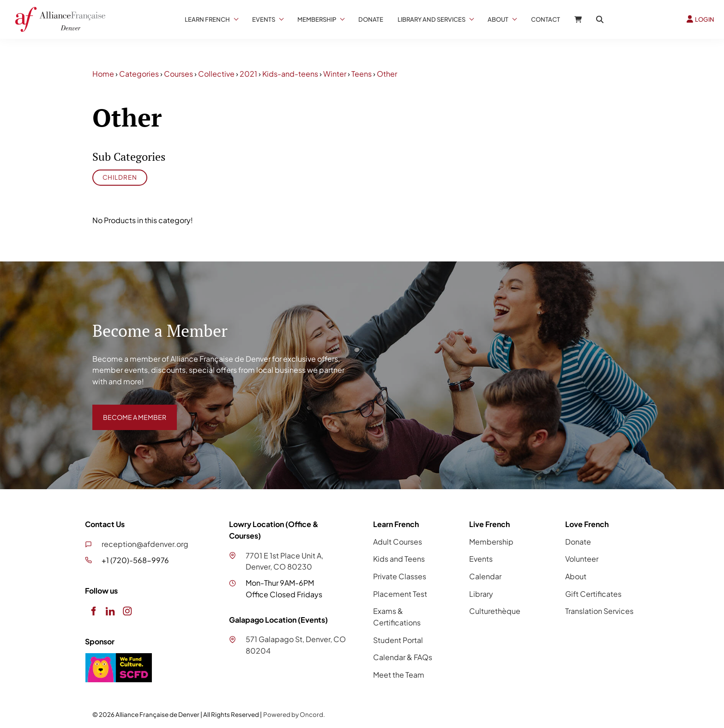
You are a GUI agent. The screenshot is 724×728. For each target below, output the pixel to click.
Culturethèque (495, 611)
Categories (139, 74)
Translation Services (599, 611)
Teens (362, 74)
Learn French (207, 19)
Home (103, 74)
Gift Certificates (593, 594)
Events (264, 19)
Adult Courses (398, 542)
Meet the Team (399, 675)
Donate (371, 19)
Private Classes (400, 576)
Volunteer (582, 559)
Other (387, 74)
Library (481, 594)
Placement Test (400, 594)
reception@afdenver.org (145, 544)
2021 (248, 74)
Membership (317, 19)
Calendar (485, 576)
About (498, 19)
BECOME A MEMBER (128, 410)
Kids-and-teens (290, 74)
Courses (178, 74)
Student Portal (398, 640)
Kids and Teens (399, 559)
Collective (216, 74)
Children (120, 177)
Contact (546, 19)
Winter (335, 74)
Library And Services (431, 19)
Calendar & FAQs (403, 657)
